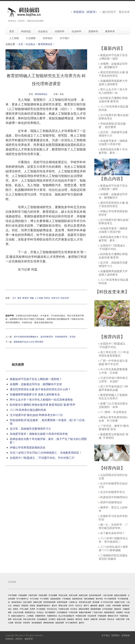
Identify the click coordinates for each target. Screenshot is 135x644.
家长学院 (99, 599)
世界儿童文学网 (29, 619)
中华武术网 (73, 612)
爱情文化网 (63, 605)
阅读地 (32, 605)
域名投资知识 (16, 602)
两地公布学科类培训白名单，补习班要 (113, 419)
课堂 (19, 298)
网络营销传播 (49, 623)
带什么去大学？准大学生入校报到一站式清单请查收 (41, 400)
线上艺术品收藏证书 (66, 616)
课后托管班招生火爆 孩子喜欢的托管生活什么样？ (40, 389)
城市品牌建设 (89, 599)
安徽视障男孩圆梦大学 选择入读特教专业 (35, 394)
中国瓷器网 (102, 616)
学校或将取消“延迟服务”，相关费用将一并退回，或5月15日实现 (47, 422)
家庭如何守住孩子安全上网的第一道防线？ (36, 379)
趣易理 (101, 605)
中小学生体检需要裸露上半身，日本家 (113, 371)
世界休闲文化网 (85, 602)
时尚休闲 (102, 619)
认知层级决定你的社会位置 (113, 477)
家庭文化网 (61, 619)
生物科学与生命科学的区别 (113, 518)
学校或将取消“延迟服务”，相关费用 (112, 125)
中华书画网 (12, 595)
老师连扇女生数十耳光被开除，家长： (113, 151)
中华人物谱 (24, 609)
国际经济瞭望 (84, 609)
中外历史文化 (52, 609)
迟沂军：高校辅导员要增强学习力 (30, 429)
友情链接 (126, 635)
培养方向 (55, 298)
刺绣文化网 (83, 595)
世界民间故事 (62, 602)
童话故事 (96, 602)
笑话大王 (79, 605)
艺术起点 (40, 612)
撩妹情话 (118, 609)
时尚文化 (111, 619)
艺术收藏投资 (62, 612)
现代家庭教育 (37, 623)
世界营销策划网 (49, 602)
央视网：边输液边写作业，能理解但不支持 (36, 384)
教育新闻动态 (45, 44)
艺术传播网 (53, 595)
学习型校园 (41, 609)
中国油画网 (22, 595)
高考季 (32, 609)
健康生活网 (38, 602)
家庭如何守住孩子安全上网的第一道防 (113, 57)
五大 (14, 298)
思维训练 (25, 605)
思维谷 (16, 609)
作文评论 (74, 609)
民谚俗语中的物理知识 (114, 497)
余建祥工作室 (120, 602)
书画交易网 (43, 595)
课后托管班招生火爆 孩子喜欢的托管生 (113, 74)
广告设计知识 (98, 612)
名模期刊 (120, 612)
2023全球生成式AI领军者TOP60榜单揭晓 (113, 548)
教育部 (26, 298)
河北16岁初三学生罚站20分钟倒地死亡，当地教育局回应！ (46, 453)
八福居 (108, 605)
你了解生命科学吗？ (113, 533)
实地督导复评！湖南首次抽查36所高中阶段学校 (39, 434)
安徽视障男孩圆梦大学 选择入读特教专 (113, 83)
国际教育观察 (96, 609)
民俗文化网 (63, 595)
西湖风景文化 (30, 612)
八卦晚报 (30, 616)
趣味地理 (94, 605)
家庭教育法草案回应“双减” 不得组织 (114, 436)
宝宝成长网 (92, 616)
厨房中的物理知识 (111, 502)
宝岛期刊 (52, 619)
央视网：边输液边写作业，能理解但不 (113, 65)
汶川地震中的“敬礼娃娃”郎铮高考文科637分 (36, 415)
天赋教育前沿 (52, 616)
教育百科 (79, 619)
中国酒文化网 (81, 616)
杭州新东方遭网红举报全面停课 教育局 (113, 100)
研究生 (47, 298)
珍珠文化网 (73, 595)
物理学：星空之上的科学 (113, 509)
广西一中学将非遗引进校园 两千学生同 (113, 362)
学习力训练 (34, 599)
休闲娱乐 (16, 605)
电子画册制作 (50, 612)
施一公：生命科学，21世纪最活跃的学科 (113, 526)
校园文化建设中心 (18, 616)
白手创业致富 (108, 609)
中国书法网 (33, 595)
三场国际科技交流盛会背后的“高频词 (113, 557)
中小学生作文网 (107, 602)
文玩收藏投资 (42, 619)
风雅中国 (94, 619)
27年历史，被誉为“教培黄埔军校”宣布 (114, 427)
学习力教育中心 (22, 599)
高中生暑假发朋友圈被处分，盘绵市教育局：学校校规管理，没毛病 (45, 337)
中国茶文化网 (64, 609)
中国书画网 (116, 605)
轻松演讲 (18, 623)
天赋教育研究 (40, 616)
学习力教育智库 (110, 599)
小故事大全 (73, 602)
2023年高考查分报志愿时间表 (28, 410)
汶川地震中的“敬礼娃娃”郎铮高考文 (114, 117)
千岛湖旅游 (66, 599)
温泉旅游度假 (55, 599)
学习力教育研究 (71, 623)
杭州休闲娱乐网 (95, 595)
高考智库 (27, 623)
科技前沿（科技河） (86, 12)
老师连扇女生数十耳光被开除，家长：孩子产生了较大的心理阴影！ (48, 441)
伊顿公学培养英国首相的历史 (28, 447)
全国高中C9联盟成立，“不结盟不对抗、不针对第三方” (42, 458)
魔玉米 (54, 605)
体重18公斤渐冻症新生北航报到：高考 (113, 405)
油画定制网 (60, 623)
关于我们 (106, 635)
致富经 (86, 619)
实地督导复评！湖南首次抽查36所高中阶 (113, 142)
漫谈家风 (71, 619)
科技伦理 (65, 298)
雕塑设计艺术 (113, 616)
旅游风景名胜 (77, 599)
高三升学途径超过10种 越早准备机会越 (113, 388)
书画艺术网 (120, 619)
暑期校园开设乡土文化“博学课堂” (29, 342)
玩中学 (71, 605)
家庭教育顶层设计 (43, 605)
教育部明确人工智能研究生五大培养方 (113, 397)
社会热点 (31, 44)
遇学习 (86, 605)
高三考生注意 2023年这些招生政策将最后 (114, 354)
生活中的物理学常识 (113, 492)
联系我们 (116, 635)
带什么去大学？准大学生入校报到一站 (113, 91)
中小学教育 (44, 599)
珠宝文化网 (17, 619)
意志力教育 (27, 602)
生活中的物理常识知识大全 (113, 485)
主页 (21, 44)
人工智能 (39, 298)
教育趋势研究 (109, 612)
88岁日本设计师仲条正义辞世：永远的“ (113, 380)
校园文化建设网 (120, 595)
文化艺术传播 (18, 612)
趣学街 (81, 623)
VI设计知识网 (108, 595)
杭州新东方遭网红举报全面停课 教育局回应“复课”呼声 (43, 405)
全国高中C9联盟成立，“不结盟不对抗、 (113, 247)
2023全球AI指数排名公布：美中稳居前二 (113, 540)
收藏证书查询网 (85, 612)
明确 (32, 298)
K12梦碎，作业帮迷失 (114, 412)
